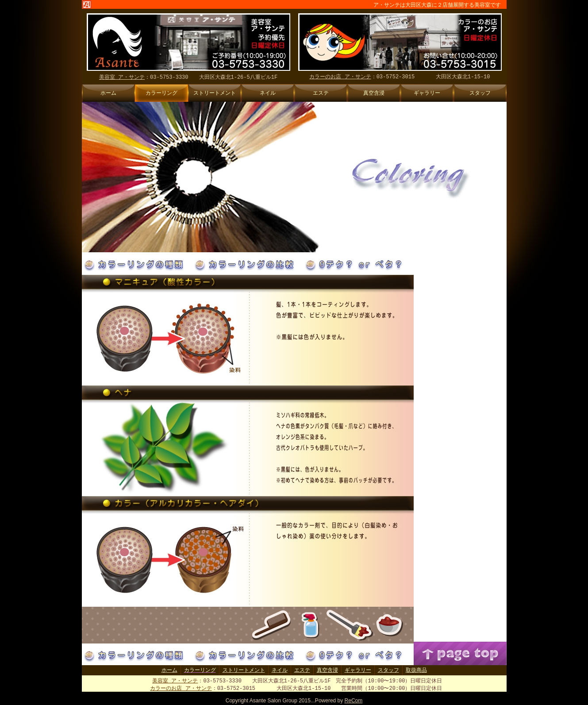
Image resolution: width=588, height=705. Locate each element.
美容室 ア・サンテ (175, 681)
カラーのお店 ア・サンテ (181, 689)
